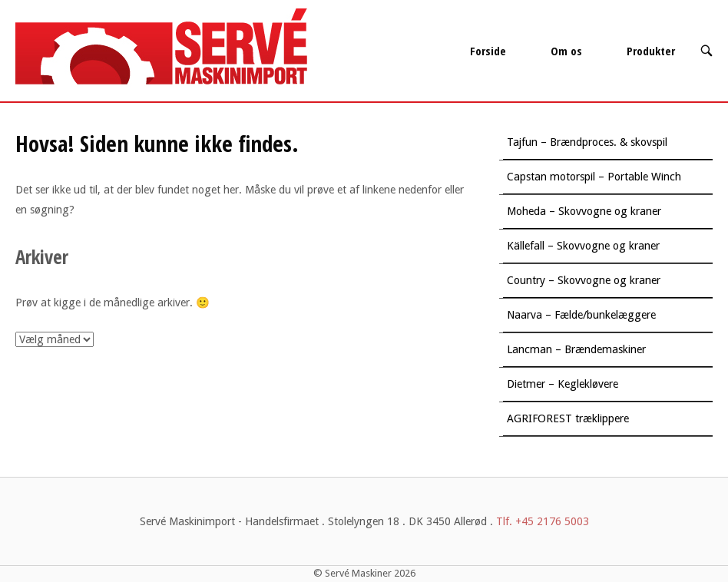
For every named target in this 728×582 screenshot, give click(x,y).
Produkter (651, 51)
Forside (488, 51)
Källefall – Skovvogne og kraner (583, 246)
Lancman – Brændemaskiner (576, 349)
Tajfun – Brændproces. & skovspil (587, 142)
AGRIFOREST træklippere (568, 418)
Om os (566, 51)
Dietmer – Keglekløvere (563, 384)
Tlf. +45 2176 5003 (543, 521)
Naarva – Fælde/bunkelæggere (581, 315)
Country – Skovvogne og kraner (584, 280)
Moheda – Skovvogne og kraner (584, 211)
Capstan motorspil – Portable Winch (594, 177)
